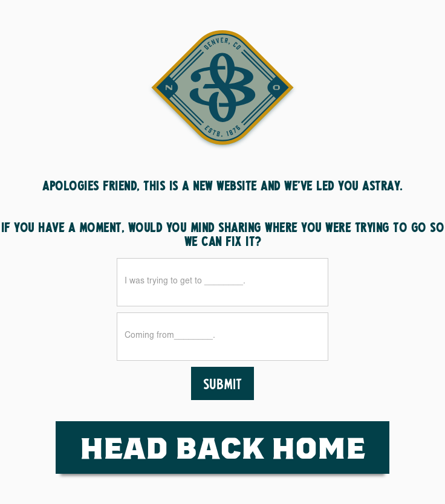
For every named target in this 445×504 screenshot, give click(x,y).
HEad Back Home (223, 447)
